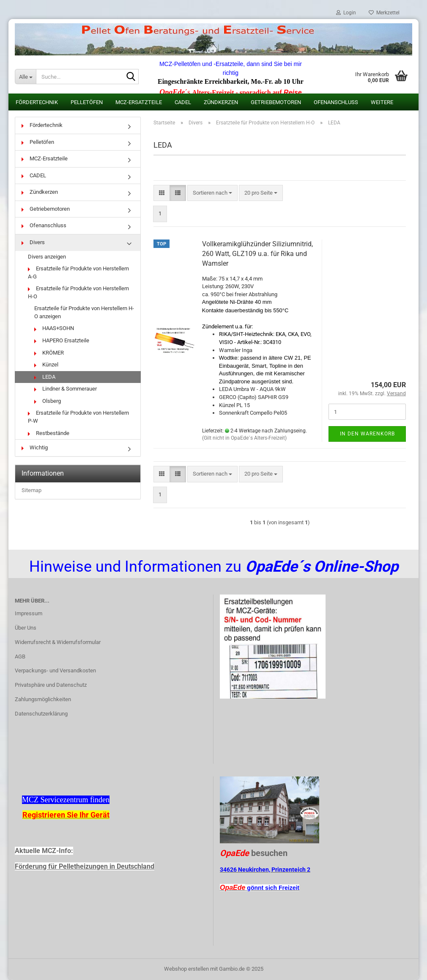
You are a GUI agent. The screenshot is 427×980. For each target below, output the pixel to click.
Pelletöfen (87, 102)
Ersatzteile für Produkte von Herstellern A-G (78, 273)
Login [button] (346, 13)
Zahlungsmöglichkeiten (43, 699)
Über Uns (26, 628)
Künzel (46, 365)
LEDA (45, 377)
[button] (162, 193)
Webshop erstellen (186, 969)
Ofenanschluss (336, 102)
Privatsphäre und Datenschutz (51, 685)
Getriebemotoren (276, 102)
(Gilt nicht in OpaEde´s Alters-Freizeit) (244, 438)
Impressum (29, 613)
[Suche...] (25, 77)
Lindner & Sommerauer (66, 389)
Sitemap (31, 490)
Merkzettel (384, 13)
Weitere (382, 102)
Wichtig (35, 447)
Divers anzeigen (47, 257)
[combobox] (212, 193)
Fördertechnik (37, 102)
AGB (20, 657)
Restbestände (49, 433)
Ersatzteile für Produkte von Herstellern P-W (78, 417)
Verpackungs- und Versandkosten (55, 670)
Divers (33, 242)
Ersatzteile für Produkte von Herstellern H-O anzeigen (84, 312)
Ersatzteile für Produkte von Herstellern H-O (78, 292)
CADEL (183, 102)
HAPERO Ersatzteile (62, 340)
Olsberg (48, 401)
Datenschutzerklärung (41, 714)
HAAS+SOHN (54, 328)
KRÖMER (49, 353)
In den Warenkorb (367, 434)
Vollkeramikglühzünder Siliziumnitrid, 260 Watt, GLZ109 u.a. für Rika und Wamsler (257, 254)
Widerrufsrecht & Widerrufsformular (58, 642)
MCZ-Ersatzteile (139, 102)
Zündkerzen (221, 102)
